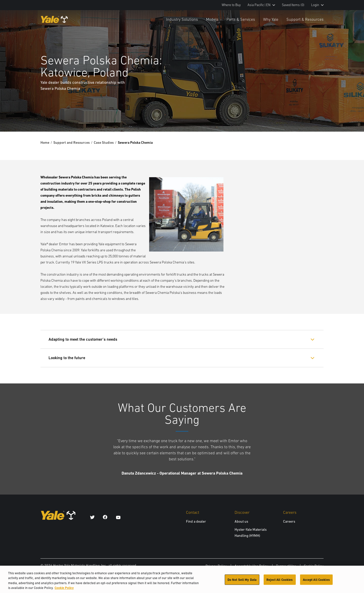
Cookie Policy (314, 566)
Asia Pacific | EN (261, 5)
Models (212, 19)
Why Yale (271, 19)
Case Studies (104, 142)
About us (241, 521)
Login (317, 5)
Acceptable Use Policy (251, 566)
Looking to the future (67, 358)
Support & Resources (305, 19)
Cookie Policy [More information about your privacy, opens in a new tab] (64, 591)
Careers (289, 521)
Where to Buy (231, 5)
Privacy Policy (216, 566)
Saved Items (293, 5)
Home (45, 142)
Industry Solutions (182, 19)
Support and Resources (72, 142)
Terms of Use (286, 566)
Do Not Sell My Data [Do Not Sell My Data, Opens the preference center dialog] (242, 582)
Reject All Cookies (280, 582)
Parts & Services (241, 19)
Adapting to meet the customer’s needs (83, 339)
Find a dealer (196, 521)
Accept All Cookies (316, 582)
